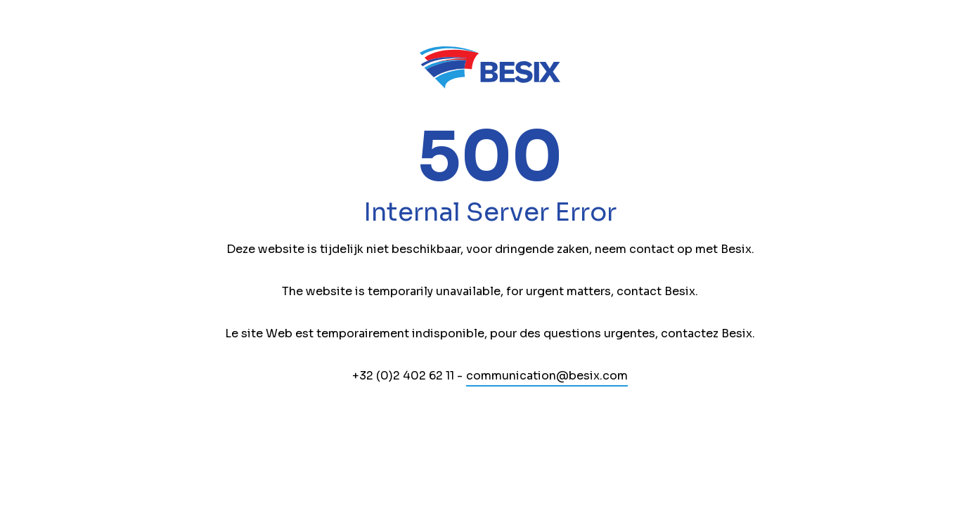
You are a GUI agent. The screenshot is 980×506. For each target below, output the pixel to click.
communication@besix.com (547, 376)
